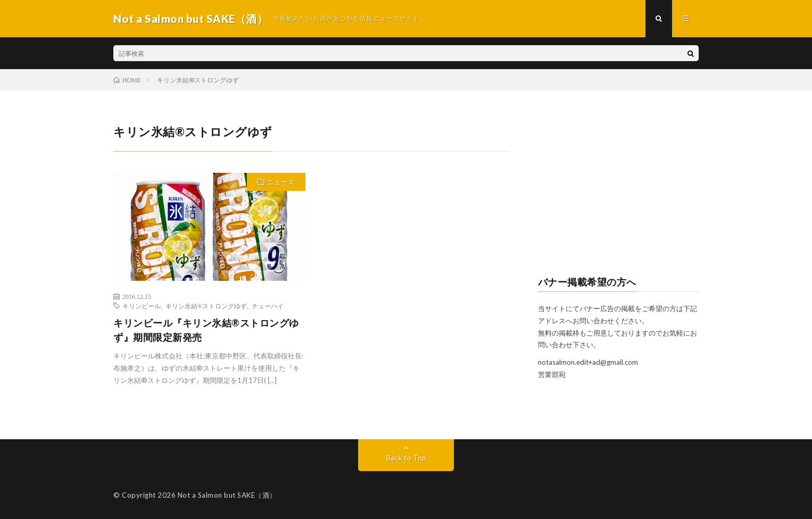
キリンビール (142, 306)
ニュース (281, 182)
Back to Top (406, 458)
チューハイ (268, 306)
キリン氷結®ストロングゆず (206, 306)
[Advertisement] (619, 189)
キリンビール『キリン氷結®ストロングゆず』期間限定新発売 (206, 330)
